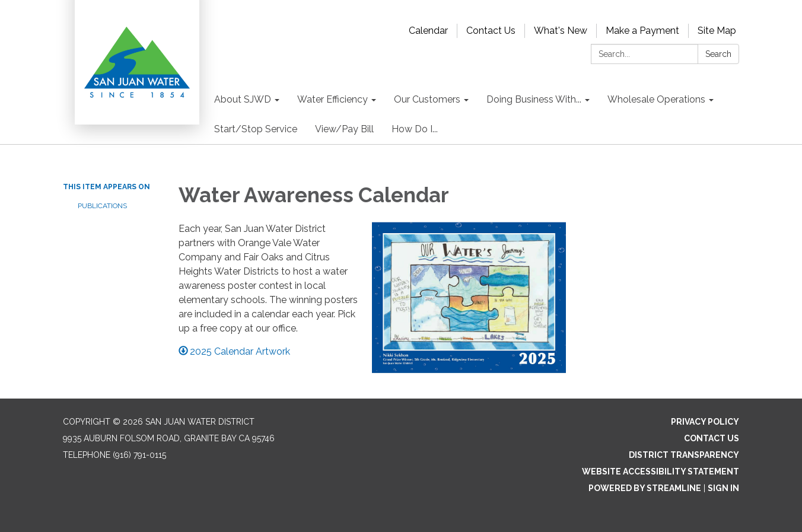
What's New (561, 31)
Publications (102, 206)
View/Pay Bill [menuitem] (344, 129)
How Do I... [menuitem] (415, 129)
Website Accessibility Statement (661, 472)
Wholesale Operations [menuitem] (656, 99)
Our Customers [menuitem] (427, 99)
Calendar (428, 31)
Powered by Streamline (645, 488)
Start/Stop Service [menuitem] (256, 129)
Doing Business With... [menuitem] (534, 99)
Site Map (717, 31)
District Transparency (684, 455)
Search (718, 54)
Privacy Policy (705, 422)
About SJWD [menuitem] (243, 99)
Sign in (723, 488)
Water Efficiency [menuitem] (332, 99)
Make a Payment (642, 31)
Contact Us (491, 31)
